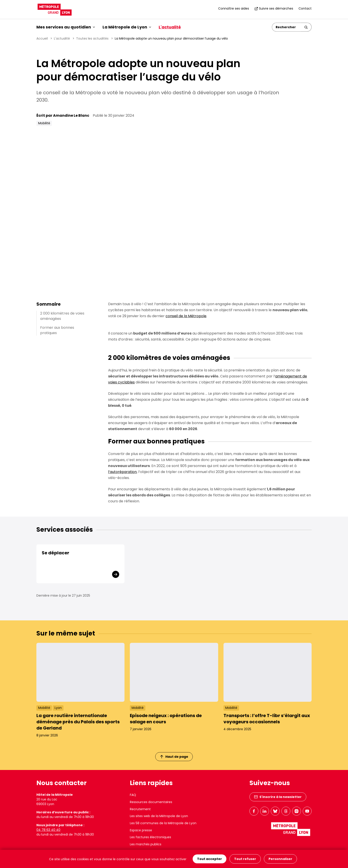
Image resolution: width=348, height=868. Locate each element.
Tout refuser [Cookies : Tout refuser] (245, 859)
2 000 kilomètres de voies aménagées (62, 316)
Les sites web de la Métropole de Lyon (159, 816)
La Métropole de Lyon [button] (127, 27)
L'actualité (170, 27)
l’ (122, 472)
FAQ (133, 795)
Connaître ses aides (234, 8)
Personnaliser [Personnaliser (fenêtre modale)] (280, 859)
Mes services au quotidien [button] (66, 27)
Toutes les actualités (92, 38)
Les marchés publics (146, 844)
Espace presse (141, 830)
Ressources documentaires (151, 802)
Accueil (42, 38)
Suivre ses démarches (274, 8)
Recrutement (140, 809)
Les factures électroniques (150, 837)
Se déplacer (55, 553)
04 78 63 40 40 (48, 830)
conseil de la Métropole (186, 316)
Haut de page (174, 757)
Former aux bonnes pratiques (57, 330)
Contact (305, 8)
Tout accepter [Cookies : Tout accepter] (210, 859)
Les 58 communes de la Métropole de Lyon (163, 823)
